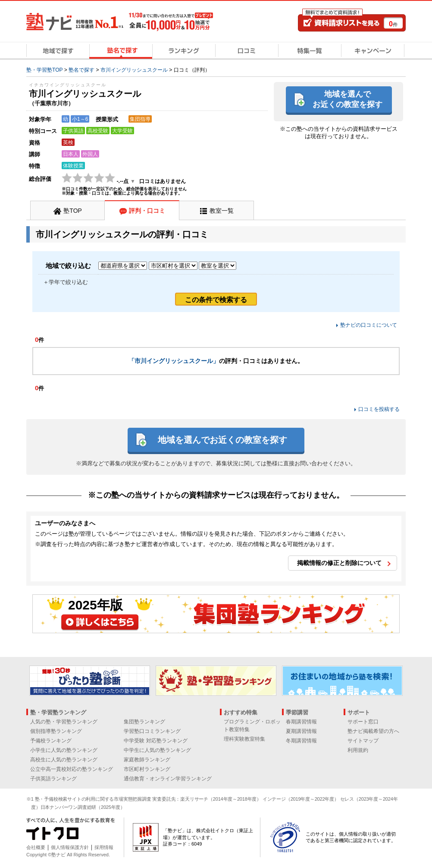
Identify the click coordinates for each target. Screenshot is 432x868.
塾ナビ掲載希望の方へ (373, 731)
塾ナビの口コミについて (369, 325)
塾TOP (73, 211)
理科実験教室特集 (244, 739)
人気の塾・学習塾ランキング (64, 722)
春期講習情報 (301, 722)
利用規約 (358, 750)
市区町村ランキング (147, 769)
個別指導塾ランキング (56, 731)
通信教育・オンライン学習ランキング (168, 779)
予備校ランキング (51, 741)
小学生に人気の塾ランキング (64, 750)
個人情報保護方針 (70, 847)
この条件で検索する (216, 300)
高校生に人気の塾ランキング (64, 760)
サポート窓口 (363, 722)
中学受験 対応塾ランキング (155, 741)
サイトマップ (363, 741)
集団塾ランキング (144, 722)
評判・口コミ (147, 211)
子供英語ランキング (53, 779)
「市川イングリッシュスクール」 (174, 361)
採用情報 (104, 847)
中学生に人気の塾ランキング (157, 750)
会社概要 (36, 847)
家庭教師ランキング (147, 760)
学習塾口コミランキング (152, 731)
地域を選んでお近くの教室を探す (347, 99)
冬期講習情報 (301, 741)
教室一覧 (222, 211)
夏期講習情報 (301, 731)
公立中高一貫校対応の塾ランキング (72, 769)
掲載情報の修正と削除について (339, 563)
